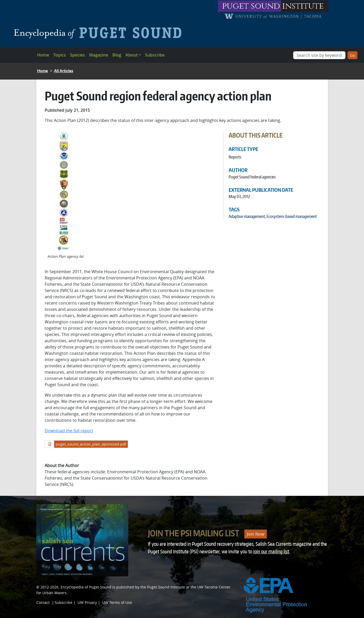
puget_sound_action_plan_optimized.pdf (91, 444)
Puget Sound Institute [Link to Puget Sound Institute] (166, 587)
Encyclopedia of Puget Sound (86, 587)
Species (77, 55)
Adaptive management (247, 216)
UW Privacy (87, 602)
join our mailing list (271, 551)
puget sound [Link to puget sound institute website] (251, 6)
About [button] (132, 55)
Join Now (256, 534)
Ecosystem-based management (292, 216)
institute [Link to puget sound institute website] (303, 6)
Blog (117, 55)
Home (43, 55)
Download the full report (69, 431)
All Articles (64, 71)
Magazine (99, 55)
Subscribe (155, 55)
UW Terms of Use (117, 602)
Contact (43, 602)
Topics (60, 55)
